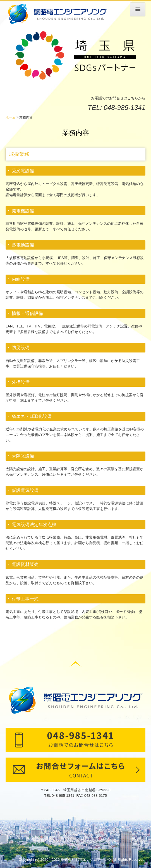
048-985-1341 (125, 108)
